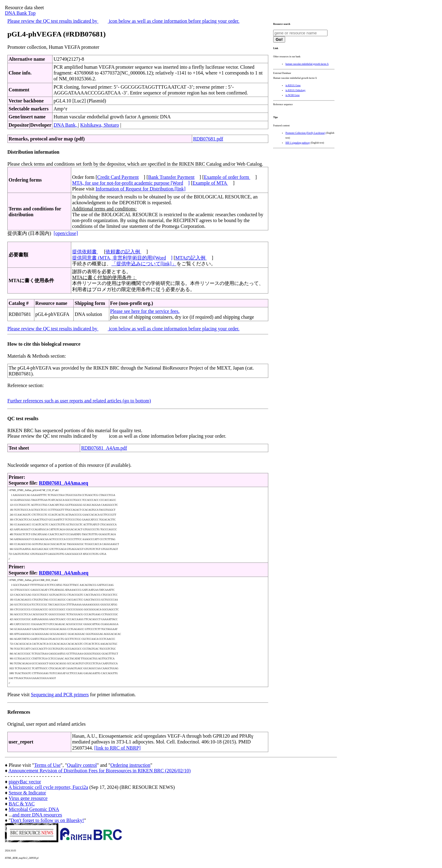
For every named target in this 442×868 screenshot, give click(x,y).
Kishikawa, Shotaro (99, 125)
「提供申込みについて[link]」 (144, 264)
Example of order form (227, 177)
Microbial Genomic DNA (34, 809)
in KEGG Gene (293, 85)
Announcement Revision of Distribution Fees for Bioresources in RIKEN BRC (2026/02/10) (99, 771)
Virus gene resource (28, 798)
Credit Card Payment (118, 177)
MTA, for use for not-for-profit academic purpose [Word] (131, 183)
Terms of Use (47, 765)
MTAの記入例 (191, 258)
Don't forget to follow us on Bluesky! (47, 820)
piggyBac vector (25, 782)
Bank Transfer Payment (171, 177)
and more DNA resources (37, 815)
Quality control (82, 765)
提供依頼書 (85, 252)
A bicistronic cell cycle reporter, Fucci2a (48, 787)
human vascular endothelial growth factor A (307, 64)
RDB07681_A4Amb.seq (64, 573)
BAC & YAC (22, 804)
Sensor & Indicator (27, 793)
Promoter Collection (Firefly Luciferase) (305, 133)
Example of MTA (210, 183)
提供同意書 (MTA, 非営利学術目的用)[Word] (122, 258)
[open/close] (66, 233)
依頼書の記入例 (123, 252)
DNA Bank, (66, 125)
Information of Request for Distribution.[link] (140, 189)
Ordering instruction (130, 765)
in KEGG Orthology (295, 90)
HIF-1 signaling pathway (298, 143)
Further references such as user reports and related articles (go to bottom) (79, 401)
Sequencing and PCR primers (60, 695)
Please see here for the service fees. (145, 311)
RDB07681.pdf (208, 139)
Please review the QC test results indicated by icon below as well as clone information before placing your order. (123, 21)
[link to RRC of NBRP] (117, 748)
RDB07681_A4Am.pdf (104, 448)
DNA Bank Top (20, 13)
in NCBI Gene (293, 95)
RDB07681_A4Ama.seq (64, 483)
